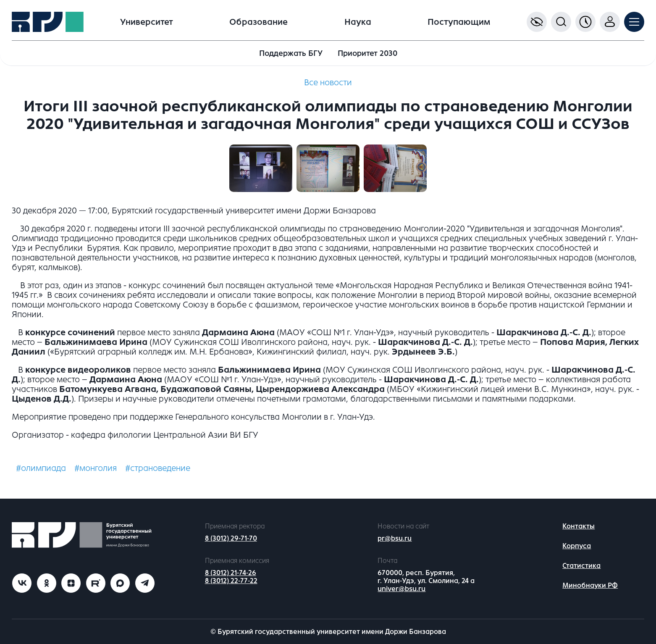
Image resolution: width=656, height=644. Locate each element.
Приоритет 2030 (367, 53)
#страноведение (158, 468)
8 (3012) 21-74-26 (231, 573)
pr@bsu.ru (395, 538)
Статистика (581, 566)
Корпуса (577, 546)
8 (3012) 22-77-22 (231, 581)
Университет (147, 22)
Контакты (579, 526)
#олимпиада (41, 468)
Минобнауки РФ (590, 585)
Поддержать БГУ (291, 53)
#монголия (96, 468)
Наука (358, 22)
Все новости (328, 83)
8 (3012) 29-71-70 (231, 538)
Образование (258, 22)
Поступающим (459, 22)
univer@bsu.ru (401, 589)
